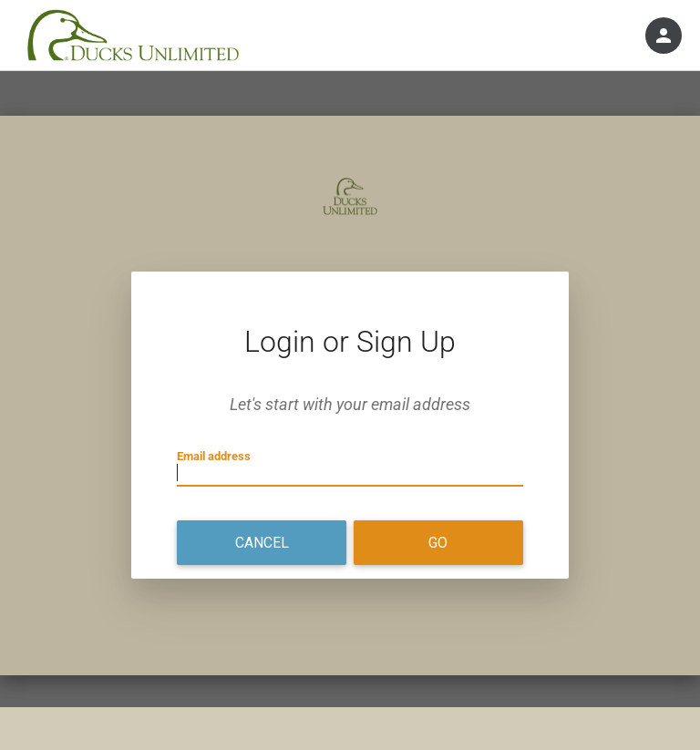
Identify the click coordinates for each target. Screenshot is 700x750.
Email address (214, 456)
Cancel (262, 543)
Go (438, 543)
